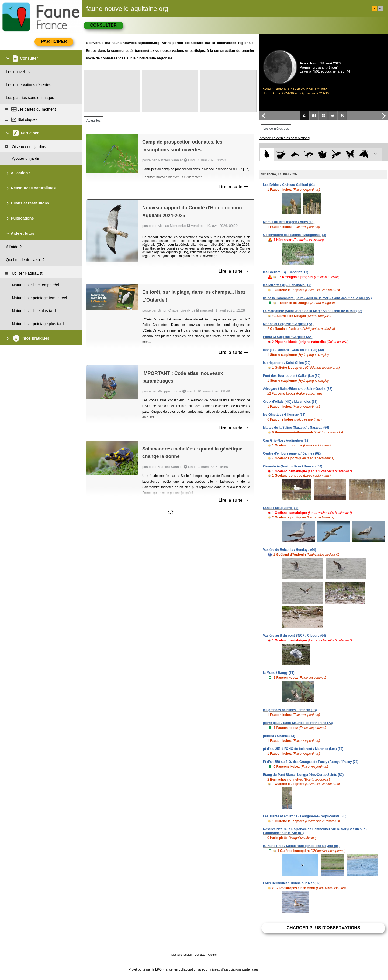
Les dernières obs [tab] (276, 129)
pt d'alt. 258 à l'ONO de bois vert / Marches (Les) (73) (303, 749)
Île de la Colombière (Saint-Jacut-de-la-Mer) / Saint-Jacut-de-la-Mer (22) (317, 298)
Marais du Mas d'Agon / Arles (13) (289, 222)
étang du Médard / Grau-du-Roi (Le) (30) (293, 350)
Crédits (212, 955)
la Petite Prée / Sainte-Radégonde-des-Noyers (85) (301, 846)
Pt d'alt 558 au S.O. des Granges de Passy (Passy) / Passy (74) (311, 762)
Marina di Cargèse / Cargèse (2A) (288, 324)
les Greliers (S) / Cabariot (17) (286, 272)
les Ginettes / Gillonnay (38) (284, 415)
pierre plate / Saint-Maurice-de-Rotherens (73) (298, 723)
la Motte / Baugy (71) (279, 673)
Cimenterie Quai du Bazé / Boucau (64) (293, 466)
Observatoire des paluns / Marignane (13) (295, 235)
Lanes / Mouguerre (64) (281, 508)
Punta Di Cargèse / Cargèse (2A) (288, 337)
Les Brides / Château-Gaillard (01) (289, 185)
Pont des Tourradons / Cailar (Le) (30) (292, 376)
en (381, 9)
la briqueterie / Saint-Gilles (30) (287, 363)
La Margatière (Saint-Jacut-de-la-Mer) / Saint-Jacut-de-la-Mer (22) (313, 311)
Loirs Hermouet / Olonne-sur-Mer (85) (292, 883)
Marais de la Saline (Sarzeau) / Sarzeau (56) (296, 428)
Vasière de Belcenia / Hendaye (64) (290, 550)
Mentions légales (181, 955)
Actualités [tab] (93, 121)
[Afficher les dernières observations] (284, 138)
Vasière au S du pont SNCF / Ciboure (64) (295, 636)
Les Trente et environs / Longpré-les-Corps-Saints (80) (305, 816)
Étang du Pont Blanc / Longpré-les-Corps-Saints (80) (303, 775)
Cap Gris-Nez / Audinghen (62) (286, 441)
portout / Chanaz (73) (279, 736)
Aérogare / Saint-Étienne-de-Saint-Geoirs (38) (298, 389)
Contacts (200, 955)
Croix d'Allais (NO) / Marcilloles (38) (290, 402)
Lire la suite (233, 187)
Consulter (103, 25)
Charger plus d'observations (323, 928)
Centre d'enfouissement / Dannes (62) (292, 453)
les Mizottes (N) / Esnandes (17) (287, 285)
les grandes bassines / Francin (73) (290, 710)
